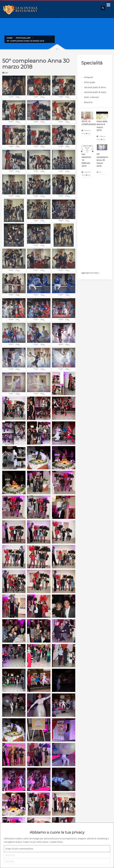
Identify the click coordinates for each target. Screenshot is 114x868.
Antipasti (89, 77)
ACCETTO (10, 855)
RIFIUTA (10, 861)
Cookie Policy (56, 842)
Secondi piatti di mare (95, 92)
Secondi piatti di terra (95, 87)
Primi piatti (90, 82)
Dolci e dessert (92, 97)
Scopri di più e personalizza (19, 849)
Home (10, 38)
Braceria (88, 102)
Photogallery (23, 38)
